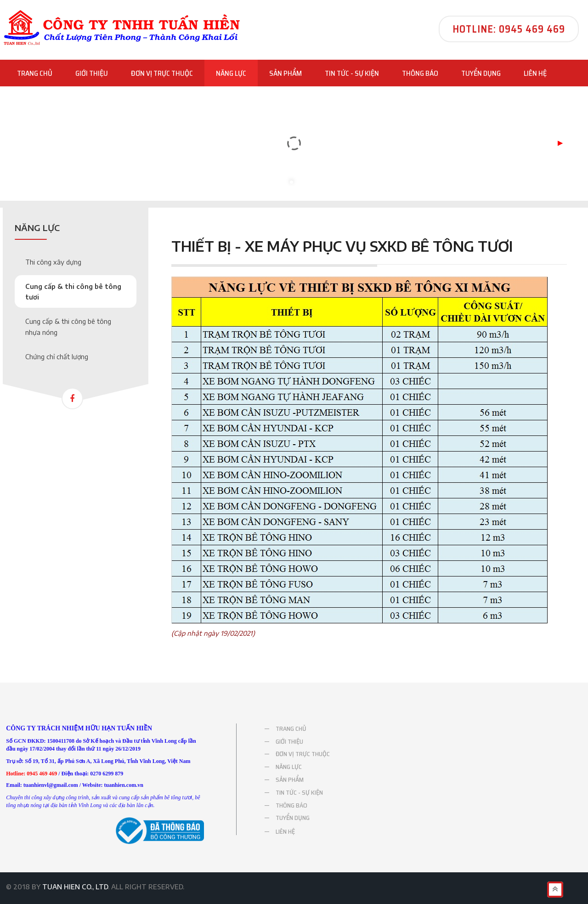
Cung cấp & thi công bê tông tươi (73, 292)
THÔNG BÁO (420, 73)
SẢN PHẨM (286, 73)
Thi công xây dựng (53, 262)
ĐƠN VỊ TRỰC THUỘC (162, 73)
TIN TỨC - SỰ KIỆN (352, 73)
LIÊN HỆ (535, 73)
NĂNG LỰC (231, 73)
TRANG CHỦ (35, 73)
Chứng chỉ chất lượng (57, 357)
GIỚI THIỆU (92, 73)
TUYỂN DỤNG (481, 73)
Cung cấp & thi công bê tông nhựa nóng (68, 327)
